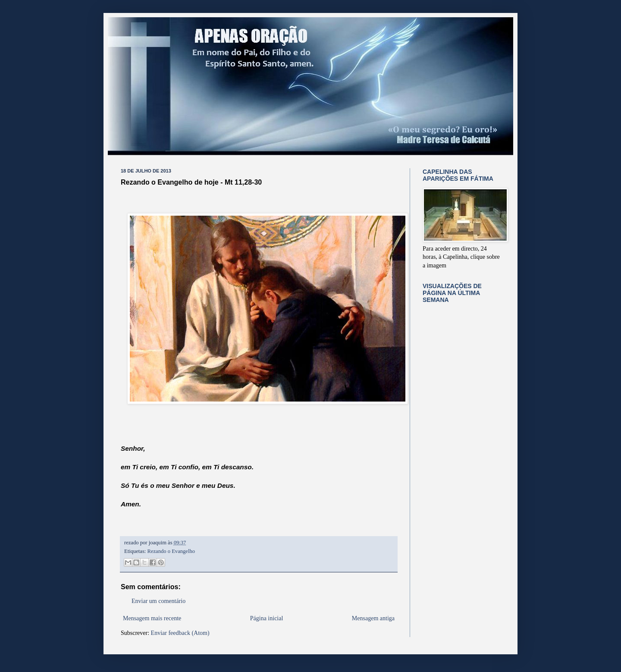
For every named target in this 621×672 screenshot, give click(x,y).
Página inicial (267, 618)
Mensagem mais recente (152, 618)
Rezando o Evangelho (171, 551)
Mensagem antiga (373, 618)
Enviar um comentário (158, 601)
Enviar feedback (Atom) (180, 633)
